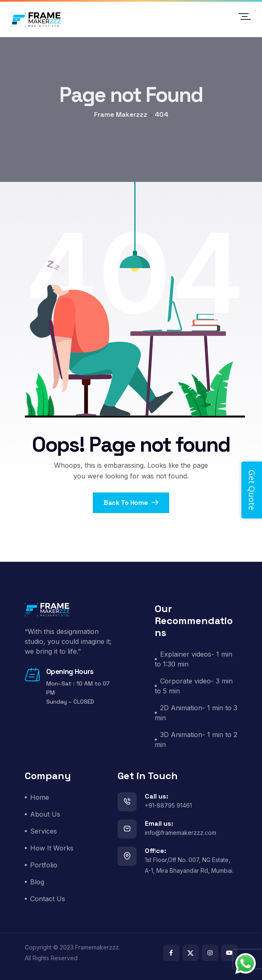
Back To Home (131, 503)
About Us (45, 814)
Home (40, 797)
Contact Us (48, 899)
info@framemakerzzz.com (181, 833)
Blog (37, 882)
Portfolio (44, 865)
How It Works (52, 848)
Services (44, 831)
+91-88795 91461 (168, 805)
